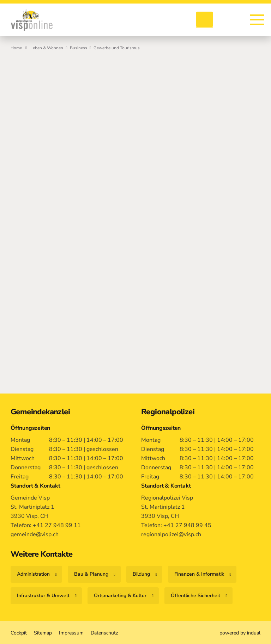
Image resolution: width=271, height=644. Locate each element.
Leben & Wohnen (47, 48)
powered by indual (240, 633)
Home (16, 48)
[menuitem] (19, 633)
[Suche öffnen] (204, 20)
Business (79, 48)
